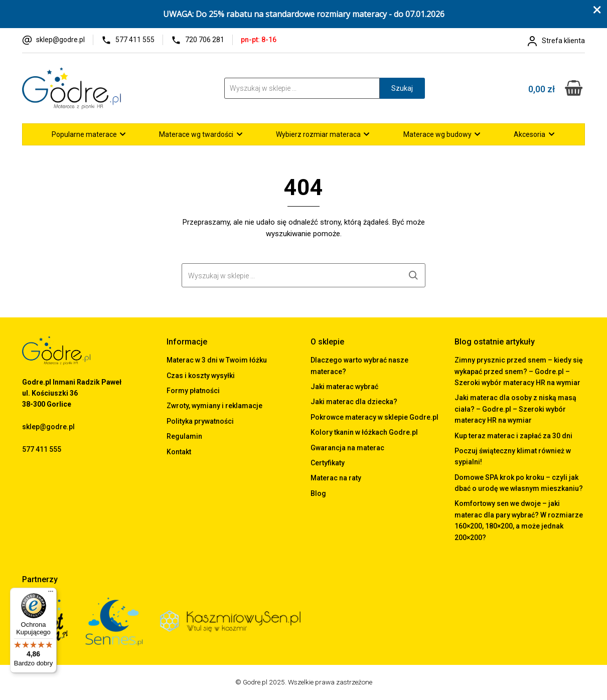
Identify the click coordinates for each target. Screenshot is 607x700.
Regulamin (184, 436)
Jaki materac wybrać (344, 387)
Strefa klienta (563, 41)
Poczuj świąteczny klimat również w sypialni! (513, 456)
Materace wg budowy (437, 134)
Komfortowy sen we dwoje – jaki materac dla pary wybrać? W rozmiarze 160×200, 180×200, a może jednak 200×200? (519, 520)
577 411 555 (135, 40)
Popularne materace (84, 134)
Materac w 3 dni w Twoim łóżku (217, 360)
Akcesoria (529, 134)
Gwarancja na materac (347, 448)
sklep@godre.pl (60, 40)
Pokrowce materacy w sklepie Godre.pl (374, 417)
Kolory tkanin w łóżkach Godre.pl (364, 432)
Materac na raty (336, 478)
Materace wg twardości (196, 134)
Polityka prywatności (200, 421)
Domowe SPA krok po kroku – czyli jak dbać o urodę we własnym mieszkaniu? (519, 483)
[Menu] (51, 594)
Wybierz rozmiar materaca (318, 134)
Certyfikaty (328, 463)
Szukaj (402, 88)
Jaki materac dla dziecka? (354, 402)
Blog (318, 493)
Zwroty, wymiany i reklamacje (214, 406)
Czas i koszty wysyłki (201, 376)
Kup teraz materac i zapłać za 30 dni (513, 436)
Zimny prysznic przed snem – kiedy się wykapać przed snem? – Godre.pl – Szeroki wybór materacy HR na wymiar (519, 371)
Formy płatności (193, 391)
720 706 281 (205, 40)
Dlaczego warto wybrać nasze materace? (359, 366)
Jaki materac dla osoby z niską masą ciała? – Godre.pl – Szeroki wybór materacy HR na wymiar (515, 409)
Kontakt (179, 452)
